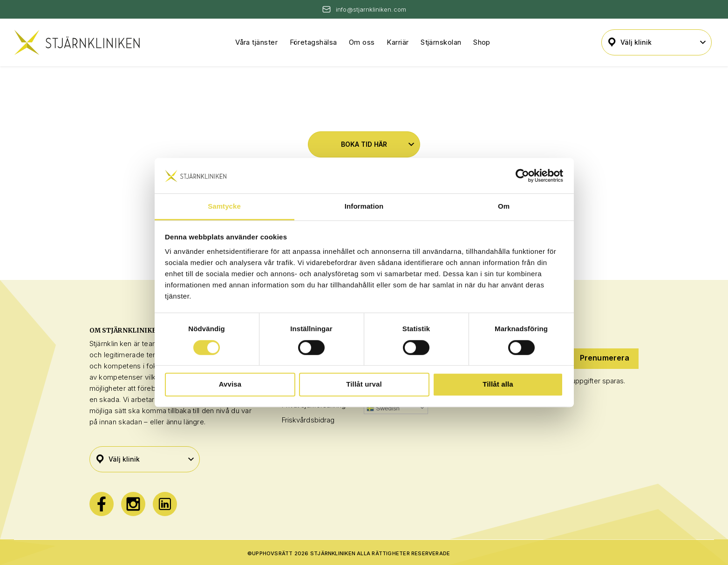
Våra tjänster (256, 42)
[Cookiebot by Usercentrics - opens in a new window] (522, 176)
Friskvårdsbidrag (308, 420)
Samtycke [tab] (224, 207)
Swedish (383, 408)
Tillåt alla (498, 384)
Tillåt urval (364, 384)
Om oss (362, 42)
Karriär (398, 42)
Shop (482, 42)
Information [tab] (364, 207)
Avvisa (230, 384)
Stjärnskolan (441, 42)
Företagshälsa (313, 42)
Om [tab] (504, 207)
